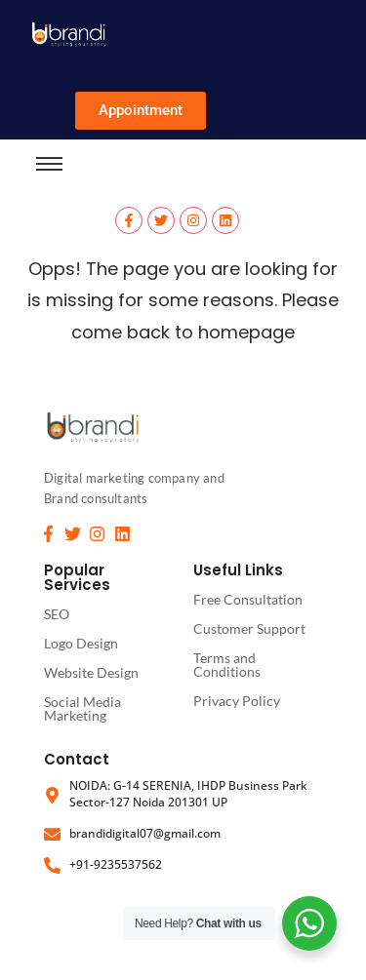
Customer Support (249, 628)
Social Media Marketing (82, 708)
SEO (57, 614)
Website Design (91, 672)
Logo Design (81, 643)
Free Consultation (248, 599)
